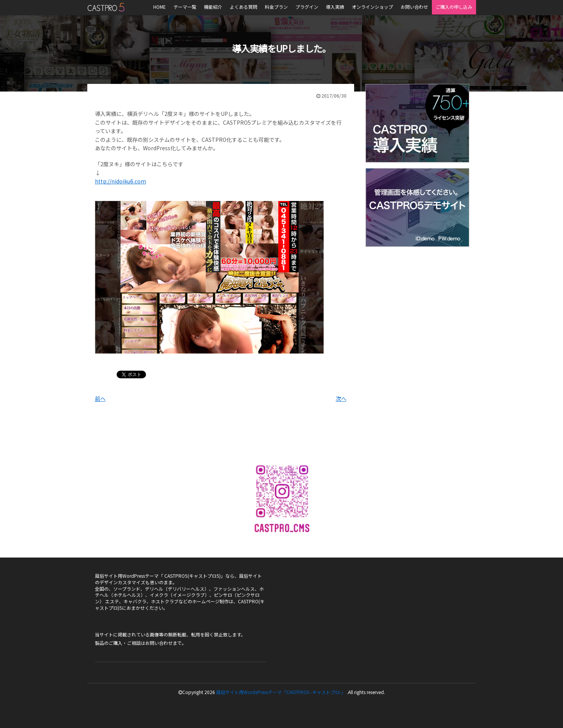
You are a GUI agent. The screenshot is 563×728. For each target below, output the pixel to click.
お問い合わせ (159, 643)
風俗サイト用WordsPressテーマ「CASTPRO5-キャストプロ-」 (106, 7)
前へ (100, 399)
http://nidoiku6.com (120, 181)
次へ (341, 399)
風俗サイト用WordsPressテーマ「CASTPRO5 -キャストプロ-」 (281, 692)
